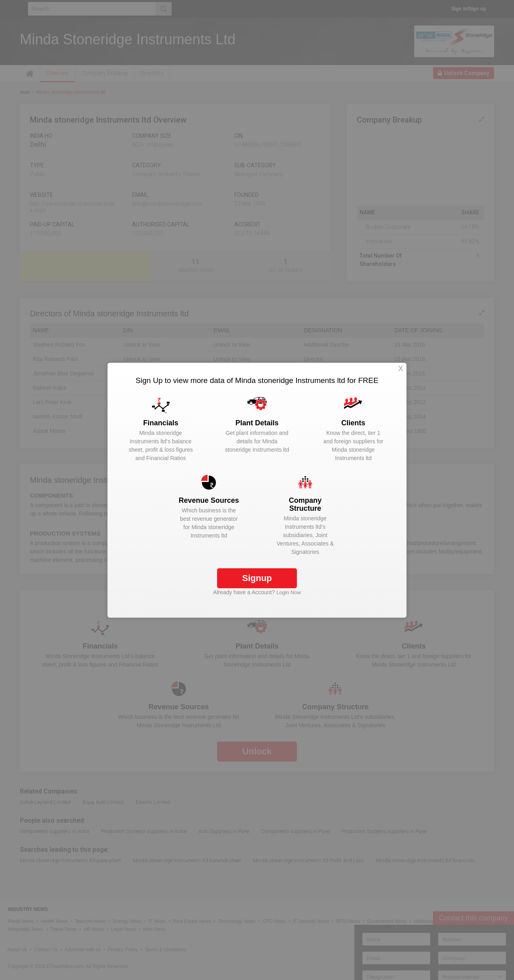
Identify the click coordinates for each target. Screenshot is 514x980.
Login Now (289, 592)
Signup (257, 578)
